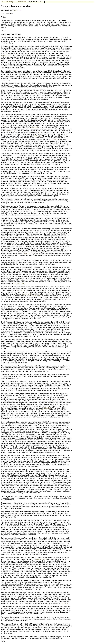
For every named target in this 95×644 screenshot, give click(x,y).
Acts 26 (42, 410)
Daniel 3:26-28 (41, 559)
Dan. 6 (39, 132)
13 (23, 284)
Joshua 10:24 (27, 294)
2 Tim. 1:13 (38, 136)
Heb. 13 (63, 189)
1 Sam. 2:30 (64, 603)
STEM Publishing (7, 2)
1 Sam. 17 (34, 127)
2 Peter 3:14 (57, 140)
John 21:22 (17, 10)
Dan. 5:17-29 (20, 290)
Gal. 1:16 (48, 408)
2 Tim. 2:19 (33, 211)
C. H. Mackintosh (20, 2)
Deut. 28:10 (17, 284)
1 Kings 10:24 (36, 296)
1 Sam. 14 (5, 125)
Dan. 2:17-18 (29, 254)
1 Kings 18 (11, 131)
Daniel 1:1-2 (6, 55)
